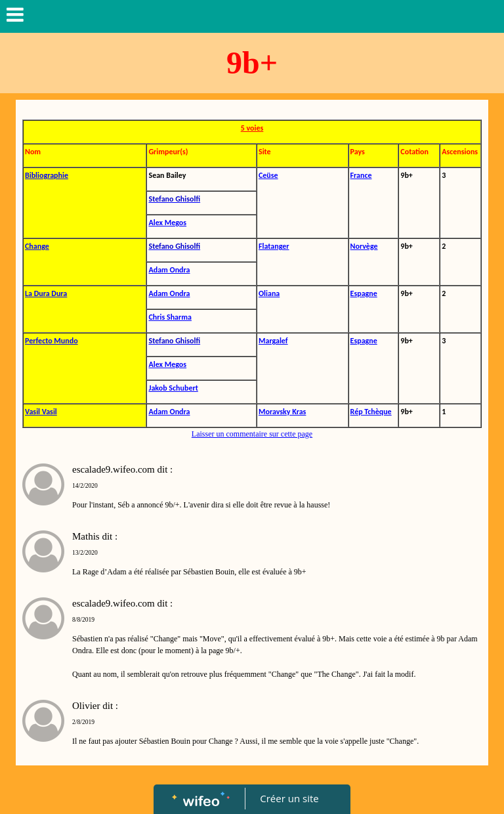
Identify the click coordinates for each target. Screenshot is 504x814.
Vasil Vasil (41, 412)
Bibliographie (47, 175)
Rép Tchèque (371, 412)
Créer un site (290, 798)
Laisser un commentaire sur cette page (252, 434)
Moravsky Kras (282, 412)
